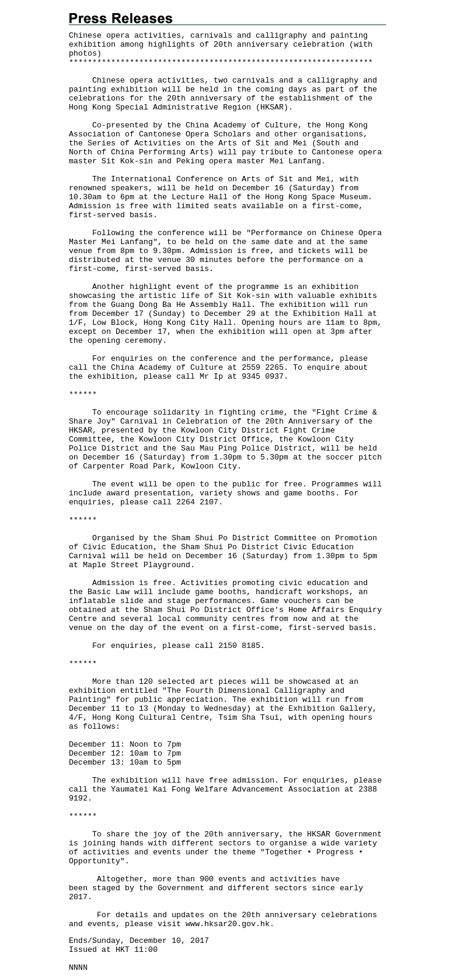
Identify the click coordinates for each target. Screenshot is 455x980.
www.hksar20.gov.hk (227, 924)
